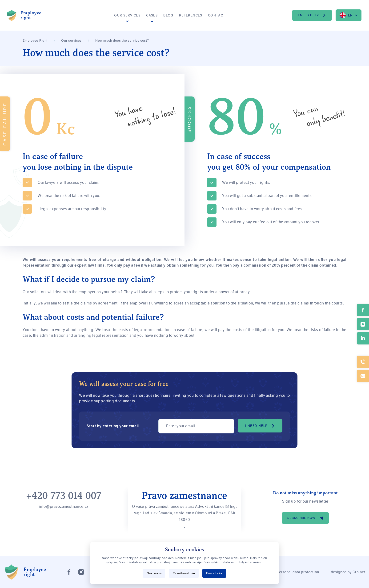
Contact (217, 15)
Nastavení (154, 573)
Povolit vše (214, 573)
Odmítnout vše (184, 573)
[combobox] (349, 15)
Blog (168, 15)
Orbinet (359, 572)
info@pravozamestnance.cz (64, 506)
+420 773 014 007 (64, 496)
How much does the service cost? (122, 40)
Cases (152, 15)
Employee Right (35, 40)
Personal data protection (298, 572)
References (191, 15)
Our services (127, 15)
